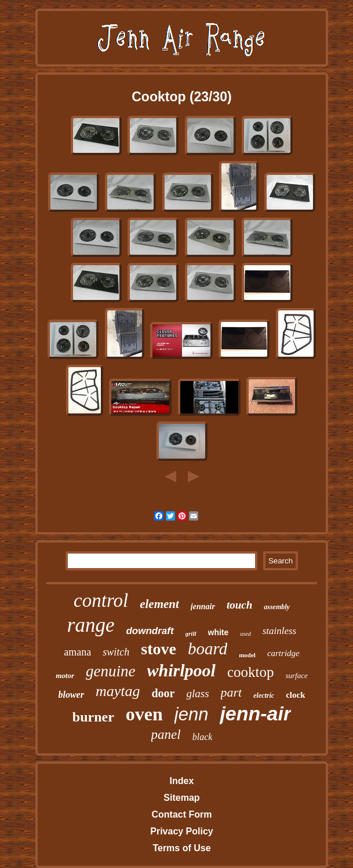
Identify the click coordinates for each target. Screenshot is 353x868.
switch (116, 652)
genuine (110, 671)
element (159, 604)
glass (197, 693)
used (245, 634)
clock (295, 695)
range (91, 625)
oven (144, 714)
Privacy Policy (182, 831)
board (208, 649)
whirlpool (181, 670)
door (163, 693)
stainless (280, 631)
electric (264, 695)
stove (159, 649)
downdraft (150, 631)
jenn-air (255, 713)
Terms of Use (181, 848)
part (232, 692)
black (203, 737)
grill (191, 633)
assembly (277, 607)
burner (93, 717)
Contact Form (181, 814)
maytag (118, 691)
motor (65, 675)
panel (166, 735)
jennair (203, 607)
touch (239, 605)
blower (71, 695)
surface (296, 675)
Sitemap (181, 798)
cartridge (283, 653)
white (219, 632)
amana (77, 652)
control (101, 600)
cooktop (251, 672)
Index (182, 781)
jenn (192, 714)
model (247, 655)
